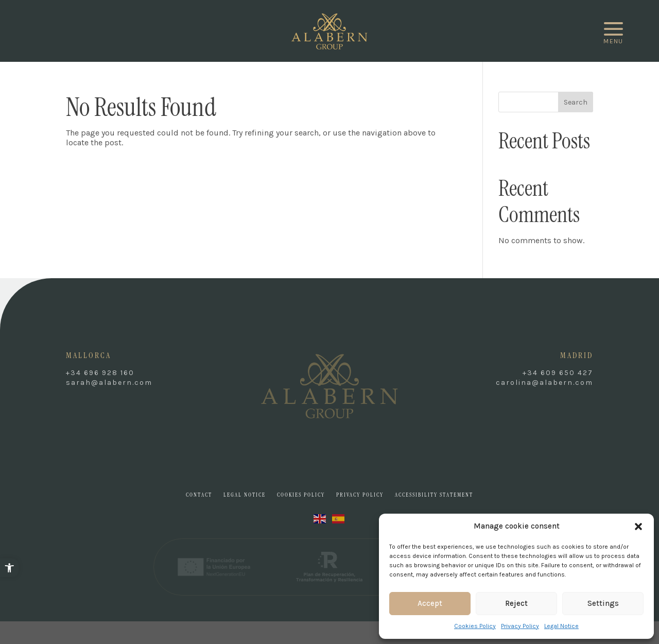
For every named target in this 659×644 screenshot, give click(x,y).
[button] (9, 568)
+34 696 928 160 (100, 373)
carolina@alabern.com (544, 383)
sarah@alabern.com (109, 383)
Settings (603, 603)
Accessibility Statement (434, 495)
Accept (430, 603)
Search (576, 102)
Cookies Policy (475, 626)
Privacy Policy (520, 626)
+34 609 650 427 (558, 373)
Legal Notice (561, 626)
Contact (199, 495)
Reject (516, 603)
